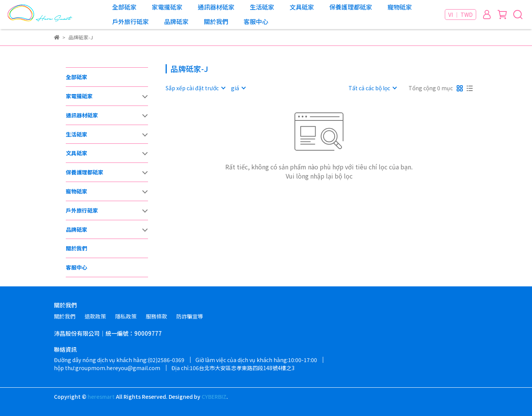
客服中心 (256, 21)
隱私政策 (126, 316)
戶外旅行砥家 (130, 21)
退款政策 (95, 316)
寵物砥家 (400, 7)
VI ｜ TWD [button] (460, 15)
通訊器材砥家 (216, 7)
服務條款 (156, 316)
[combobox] (195, 88)
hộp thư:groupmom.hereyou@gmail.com (107, 368)
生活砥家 (262, 7)
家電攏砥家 (167, 7)
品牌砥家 (176, 21)
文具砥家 (302, 7)
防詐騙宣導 (190, 316)
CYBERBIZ (214, 396)
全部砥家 (124, 7)
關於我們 (216, 21)
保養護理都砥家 (351, 7)
